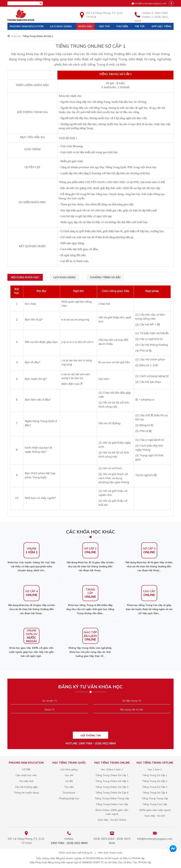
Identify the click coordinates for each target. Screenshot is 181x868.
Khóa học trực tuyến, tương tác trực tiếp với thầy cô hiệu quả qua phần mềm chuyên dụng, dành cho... (31, 557)
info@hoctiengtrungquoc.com (151, 3)
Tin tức (140, 26)
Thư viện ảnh (26, 781)
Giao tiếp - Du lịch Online (112, 820)
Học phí (104, 26)
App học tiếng (161, 26)
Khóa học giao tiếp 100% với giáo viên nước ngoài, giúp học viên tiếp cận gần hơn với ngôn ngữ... (31, 643)
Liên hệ (14, 33)
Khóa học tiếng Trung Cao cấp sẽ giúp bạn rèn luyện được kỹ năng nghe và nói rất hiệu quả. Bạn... (149, 600)
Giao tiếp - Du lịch (155, 816)
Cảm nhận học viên (26, 775)
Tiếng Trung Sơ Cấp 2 (155, 781)
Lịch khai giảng (61, 26)
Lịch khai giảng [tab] (65, 277)
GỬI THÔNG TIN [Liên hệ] (91, 735)
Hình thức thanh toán (110, 853)
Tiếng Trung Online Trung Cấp (112, 798)
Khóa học (85, 26)
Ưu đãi (69, 781)
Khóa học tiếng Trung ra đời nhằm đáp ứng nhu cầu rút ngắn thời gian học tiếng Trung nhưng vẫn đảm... (90, 600)
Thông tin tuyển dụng (26, 793)
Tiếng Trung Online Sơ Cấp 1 (112, 775)
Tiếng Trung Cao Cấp (155, 804)
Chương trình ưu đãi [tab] (105, 277)
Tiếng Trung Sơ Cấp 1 (155, 775)
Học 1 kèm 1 (155, 769)
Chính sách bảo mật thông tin (76, 853)
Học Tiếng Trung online (112, 763)
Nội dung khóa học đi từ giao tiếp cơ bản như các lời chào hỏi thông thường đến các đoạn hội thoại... (90, 557)
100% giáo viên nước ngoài (155, 810)
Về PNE (26, 769)
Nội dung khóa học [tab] (25, 277)
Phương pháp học (69, 798)
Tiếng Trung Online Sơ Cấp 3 (112, 787)
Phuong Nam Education (27, 26)
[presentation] (90, 723)
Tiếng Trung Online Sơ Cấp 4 (112, 793)
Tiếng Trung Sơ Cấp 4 (155, 793)
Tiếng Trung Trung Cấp (155, 798)
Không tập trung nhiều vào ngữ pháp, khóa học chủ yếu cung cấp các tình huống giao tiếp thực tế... (90, 643)
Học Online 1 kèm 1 (112, 769)
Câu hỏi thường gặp (26, 787)
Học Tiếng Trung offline (155, 763)
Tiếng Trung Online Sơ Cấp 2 (112, 781)
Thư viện (122, 26)
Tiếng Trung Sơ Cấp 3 (155, 787)
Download (69, 793)
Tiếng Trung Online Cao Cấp (112, 804)
